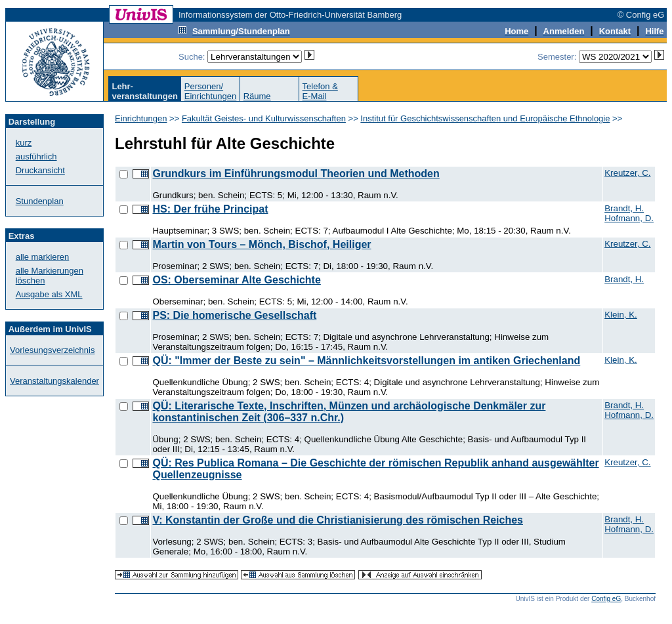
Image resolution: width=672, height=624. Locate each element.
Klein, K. (621, 315)
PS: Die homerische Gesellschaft (234, 315)
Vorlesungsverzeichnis (52, 350)
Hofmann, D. (629, 218)
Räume (257, 96)
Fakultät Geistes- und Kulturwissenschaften (264, 118)
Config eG (606, 599)
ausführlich (36, 156)
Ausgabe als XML (49, 294)
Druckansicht (40, 170)
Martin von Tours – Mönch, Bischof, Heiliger (262, 244)
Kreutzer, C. (627, 173)
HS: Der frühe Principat (210, 209)
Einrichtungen (141, 118)
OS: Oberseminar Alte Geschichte (236, 280)
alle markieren (43, 257)
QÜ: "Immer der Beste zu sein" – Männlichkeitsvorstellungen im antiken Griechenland (366, 361)
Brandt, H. (624, 208)
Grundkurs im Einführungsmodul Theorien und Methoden (296, 174)
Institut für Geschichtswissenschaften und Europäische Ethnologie (485, 118)
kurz (24, 143)
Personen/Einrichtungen (211, 91)
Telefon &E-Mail (320, 91)
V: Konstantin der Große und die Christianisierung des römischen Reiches (338, 520)
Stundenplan (40, 201)
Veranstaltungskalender (54, 381)
